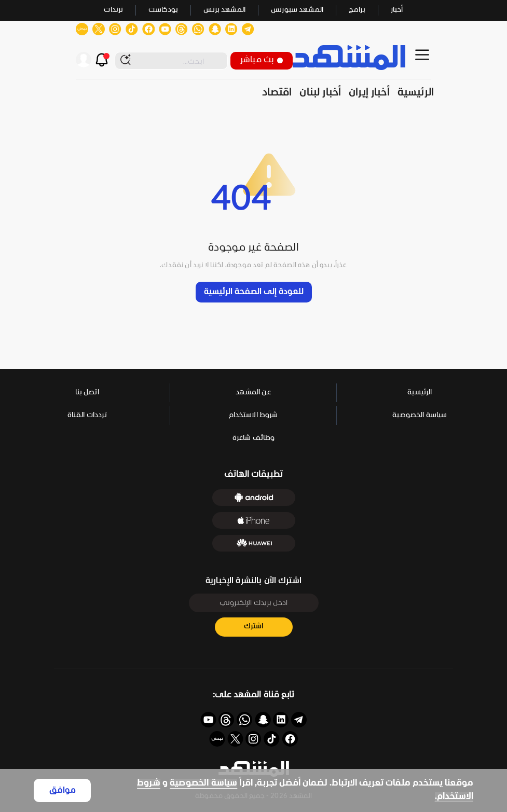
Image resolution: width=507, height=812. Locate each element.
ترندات (113, 10)
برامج (357, 10)
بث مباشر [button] (262, 60)
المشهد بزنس (224, 10)
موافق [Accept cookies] (63, 790)
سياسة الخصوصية (203, 783)
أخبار (397, 10)
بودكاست (163, 10)
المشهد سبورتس (297, 10)
